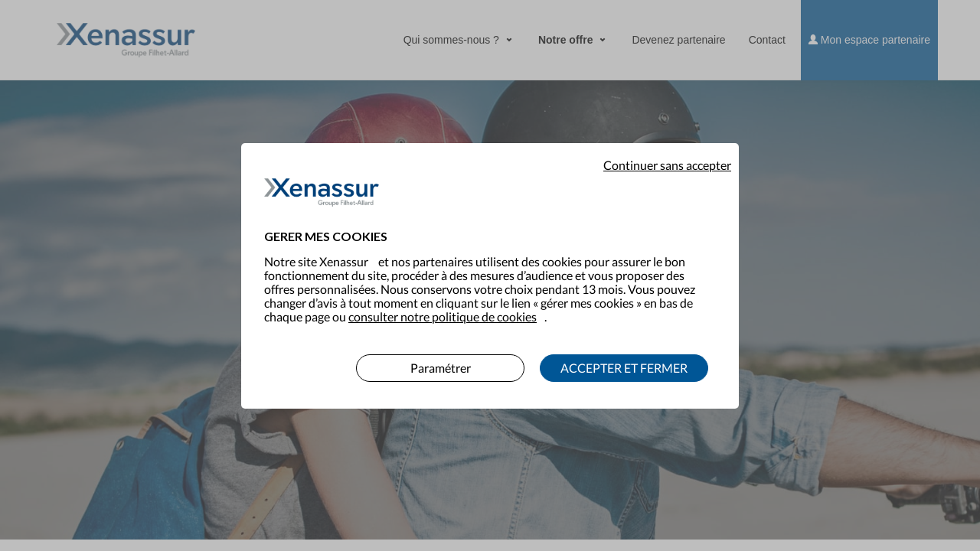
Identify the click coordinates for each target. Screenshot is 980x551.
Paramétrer (441, 358)
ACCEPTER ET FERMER (624, 358)
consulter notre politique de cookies (443, 306)
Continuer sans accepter (667, 155)
